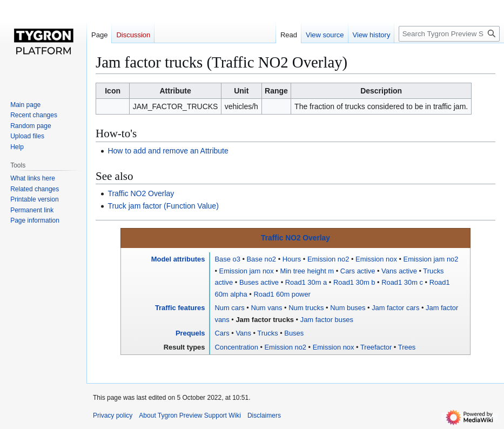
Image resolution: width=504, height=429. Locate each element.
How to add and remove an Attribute (168, 151)
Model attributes (178, 259)
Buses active (259, 282)
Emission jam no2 (431, 259)
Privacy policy (113, 415)
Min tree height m (307, 271)
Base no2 (262, 259)
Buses (294, 333)
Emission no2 (328, 259)
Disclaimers (264, 415)
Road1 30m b (354, 282)
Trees (407, 347)
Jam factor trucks (265, 320)
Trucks (267, 333)
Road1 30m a (306, 282)
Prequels (190, 333)
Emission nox (376, 259)
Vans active (399, 271)
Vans (243, 333)
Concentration (236, 347)
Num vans (266, 308)
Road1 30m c (402, 282)
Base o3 (227, 259)
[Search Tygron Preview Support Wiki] (449, 34)
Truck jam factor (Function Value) (163, 206)
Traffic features (180, 308)
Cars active (358, 271)
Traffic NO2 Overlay (141, 193)
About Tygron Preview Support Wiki (190, 415)
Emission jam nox (247, 271)
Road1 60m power (282, 294)
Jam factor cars (395, 308)
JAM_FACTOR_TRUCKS (176, 106)
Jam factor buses (327, 320)
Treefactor (376, 347)
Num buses (348, 308)
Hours (292, 259)
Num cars (229, 308)
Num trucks (306, 308)
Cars (222, 333)
